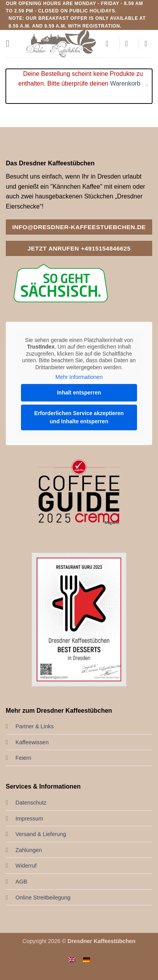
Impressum (29, 819)
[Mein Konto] (109, 44)
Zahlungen (29, 850)
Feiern (23, 758)
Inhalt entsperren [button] (79, 393)
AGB (21, 882)
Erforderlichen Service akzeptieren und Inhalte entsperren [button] (79, 417)
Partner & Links (35, 726)
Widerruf (26, 866)
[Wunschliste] (129, 44)
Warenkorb (125, 83)
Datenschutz (31, 803)
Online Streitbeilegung (43, 898)
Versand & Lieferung (41, 834)
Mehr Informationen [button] (79, 377)
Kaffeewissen (32, 742)
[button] (10, 43)
